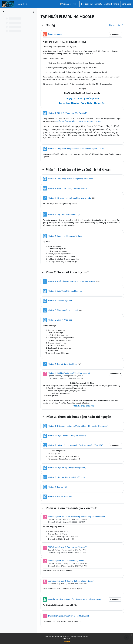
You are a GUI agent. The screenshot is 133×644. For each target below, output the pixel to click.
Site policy (67, 638)
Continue (67, 642)
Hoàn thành (114, 34)
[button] (69, 4)
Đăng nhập (126, 4)
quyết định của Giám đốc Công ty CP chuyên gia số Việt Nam (84, 121)
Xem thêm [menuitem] (23, 4)
